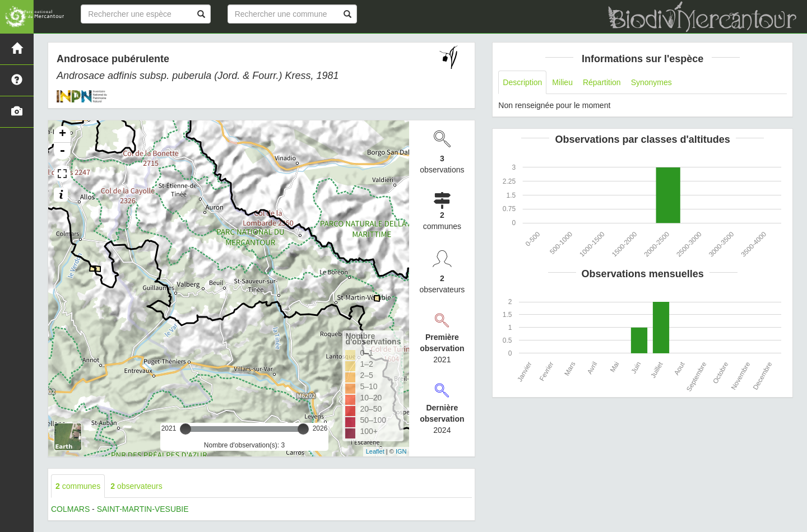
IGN (401, 451)
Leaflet (375, 451)
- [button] (62, 151)
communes (78, 486)
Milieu (562, 82)
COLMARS (70, 509)
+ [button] (62, 134)
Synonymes (651, 82)
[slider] (185, 429)
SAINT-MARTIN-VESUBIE (143, 509)
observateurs (136, 486)
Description (522, 82)
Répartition (602, 82)
